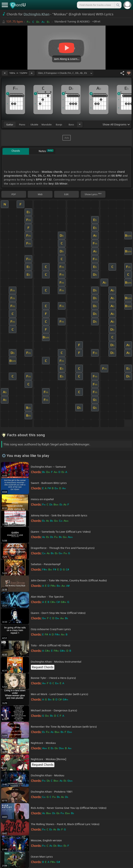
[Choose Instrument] (80, 124)
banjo (59, 125)
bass (71, 125)
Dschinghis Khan (37, 14)
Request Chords (43, 667)
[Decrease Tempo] (5, 73)
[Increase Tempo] (32, 73)
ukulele (34, 125)
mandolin (47, 125)
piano (22, 125)
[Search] (118, 5)
